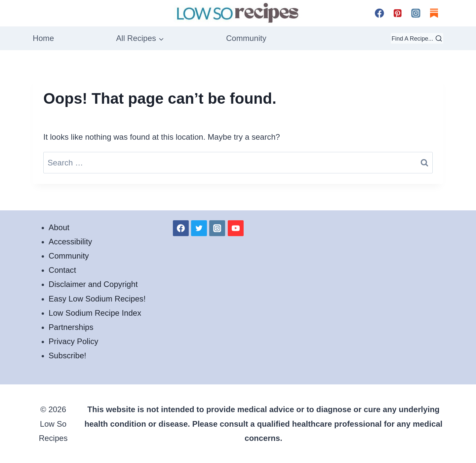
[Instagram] (416, 13)
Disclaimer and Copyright (93, 284)
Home (43, 38)
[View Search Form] (417, 38)
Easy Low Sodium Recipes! (97, 299)
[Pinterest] (397, 13)
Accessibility (70, 242)
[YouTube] (236, 228)
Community (246, 38)
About (59, 227)
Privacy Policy (73, 341)
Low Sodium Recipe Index (95, 313)
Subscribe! (67, 356)
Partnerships (71, 327)
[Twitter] (199, 228)
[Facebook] (379, 13)
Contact (62, 270)
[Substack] (434, 13)
